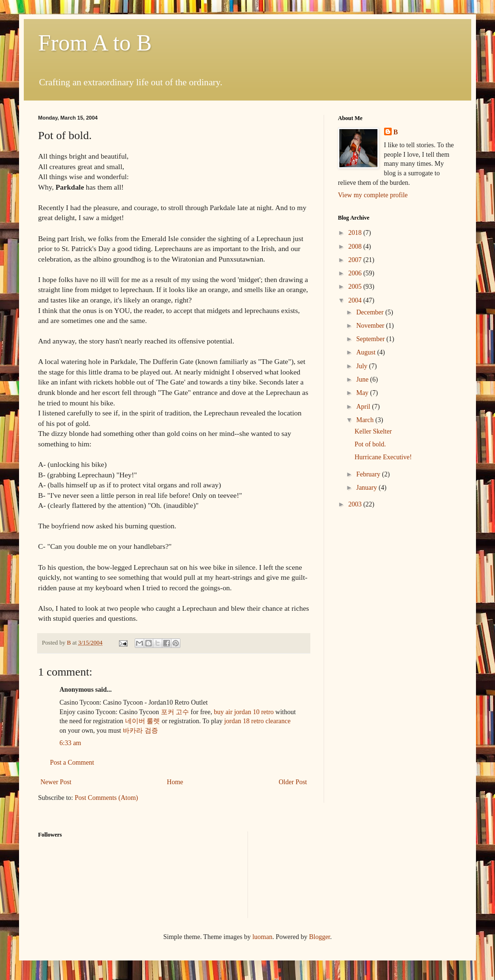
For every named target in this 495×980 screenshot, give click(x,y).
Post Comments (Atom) (106, 798)
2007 (356, 260)
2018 (356, 233)
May (363, 393)
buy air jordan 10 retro (244, 712)
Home (175, 782)
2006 (356, 273)
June (363, 379)
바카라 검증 (140, 731)
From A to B (95, 43)
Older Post (293, 782)
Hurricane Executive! (383, 457)
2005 (356, 287)
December (371, 312)
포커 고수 (175, 712)
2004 (356, 300)
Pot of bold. (370, 444)
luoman (262, 937)
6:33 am (70, 743)
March (366, 420)
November (371, 326)
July (362, 366)
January (367, 488)
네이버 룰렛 (143, 721)
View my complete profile (373, 195)
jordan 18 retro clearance (257, 721)
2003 (356, 504)
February (369, 474)
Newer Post (56, 782)
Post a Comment (72, 763)
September (371, 339)
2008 (356, 247)
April (364, 407)
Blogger (319, 937)
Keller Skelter (373, 431)
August (366, 352)
